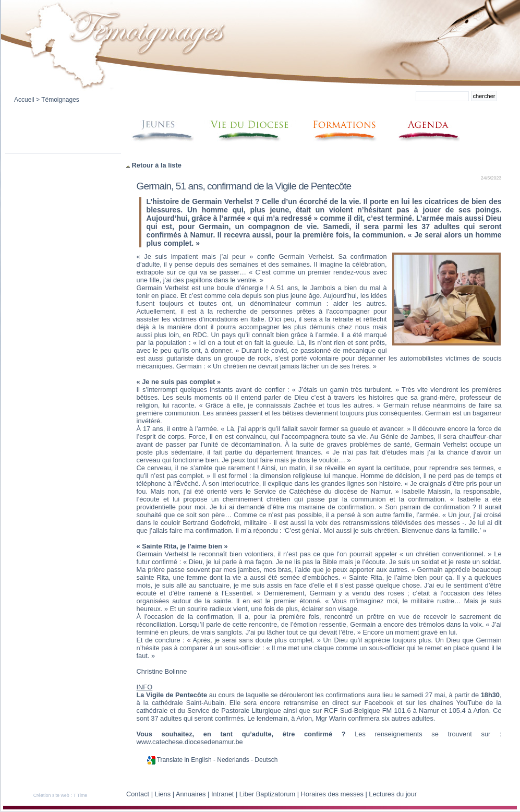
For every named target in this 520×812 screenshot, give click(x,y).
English (201, 760)
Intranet (222, 794)
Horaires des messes (332, 794)
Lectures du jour (393, 794)
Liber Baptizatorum (267, 794)
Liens (163, 794)
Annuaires (191, 794)
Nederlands (233, 760)
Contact (138, 794)
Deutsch (266, 760)
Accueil (24, 100)
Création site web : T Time (61, 795)
